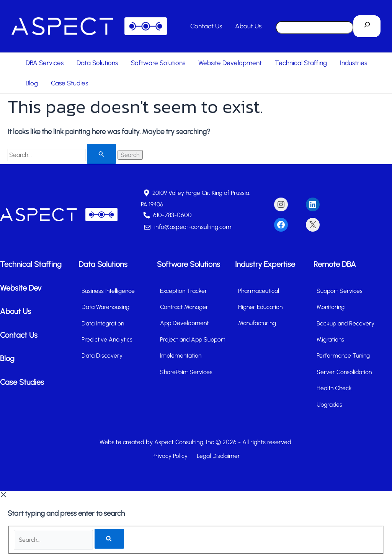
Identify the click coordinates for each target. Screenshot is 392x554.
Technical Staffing (301, 63)
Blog (32, 83)
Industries (354, 63)
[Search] (367, 26)
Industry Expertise (265, 264)
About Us (248, 26)
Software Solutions (158, 63)
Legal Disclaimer (217, 455)
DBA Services (45, 63)
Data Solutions (97, 63)
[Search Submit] (101, 154)
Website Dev (21, 287)
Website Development (230, 63)
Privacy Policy (171, 455)
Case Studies (69, 83)
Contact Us (206, 26)
